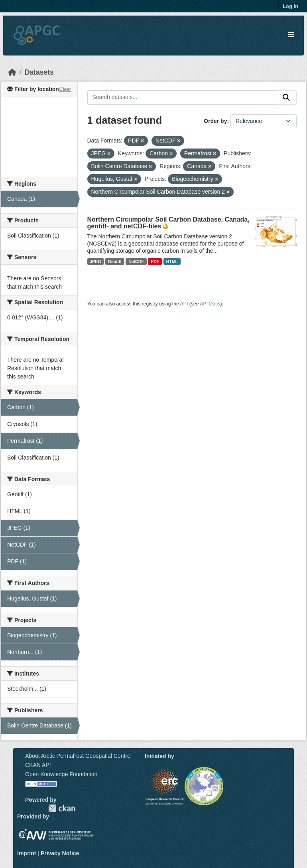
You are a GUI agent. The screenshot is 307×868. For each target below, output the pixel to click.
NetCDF (136, 262)
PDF (155, 262)
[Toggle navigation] (291, 35)
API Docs (210, 304)
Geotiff (115, 262)
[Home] (12, 72)
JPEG (95, 262)
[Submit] (286, 97)
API (184, 304)
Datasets (39, 72)
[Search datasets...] (182, 97)
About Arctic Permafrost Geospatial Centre (78, 756)
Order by (215, 121)
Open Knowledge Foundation (61, 774)
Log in (290, 6)
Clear (65, 89)
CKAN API (38, 765)
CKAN (62, 808)
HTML (172, 262)
